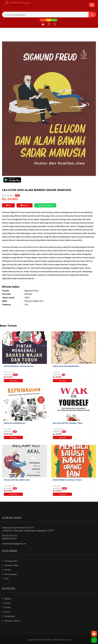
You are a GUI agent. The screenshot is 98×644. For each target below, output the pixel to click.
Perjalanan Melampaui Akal (17, 480)
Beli (8, 205)
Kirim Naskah (9, 574)
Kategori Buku (10, 565)
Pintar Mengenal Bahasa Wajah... (19, 366)
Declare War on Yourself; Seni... (68, 423)
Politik (6, 607)
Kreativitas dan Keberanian (66, 366)
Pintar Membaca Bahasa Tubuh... (68, 480)
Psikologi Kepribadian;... (15, 423)
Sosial (6, 603)
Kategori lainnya (11, 621)
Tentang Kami (10, 561)
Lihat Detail (13, 381)
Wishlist (25, 205)
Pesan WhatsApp (45, 205)
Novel (6, 612)
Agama (7, 599)
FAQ (5, 579)
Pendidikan (8, 616)
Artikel (7, 570)
